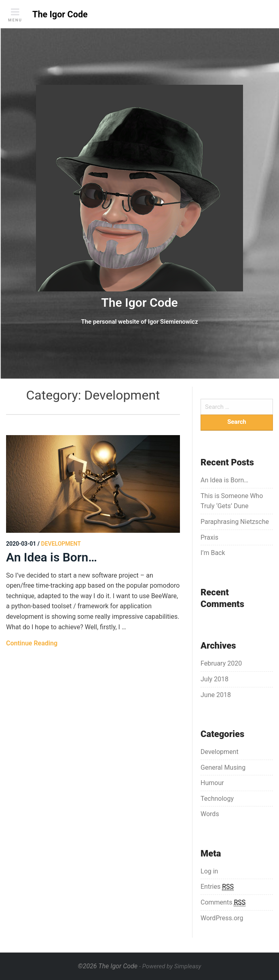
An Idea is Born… (52, 557)
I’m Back (213, 553)
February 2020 (221, 663)
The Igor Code (139, 303)
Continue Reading (32, 643)
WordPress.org (222, 918)
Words (210, 814)
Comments (223, 903)
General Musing (223, 767)
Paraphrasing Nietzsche (235, 522)
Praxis (209, 537)
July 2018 (215, 679)
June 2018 (216, 695)
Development (220, 752)
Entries (217, 887)
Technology (217, 799)
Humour (212, 783)
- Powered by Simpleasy (170, 966)
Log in (209, 871)
